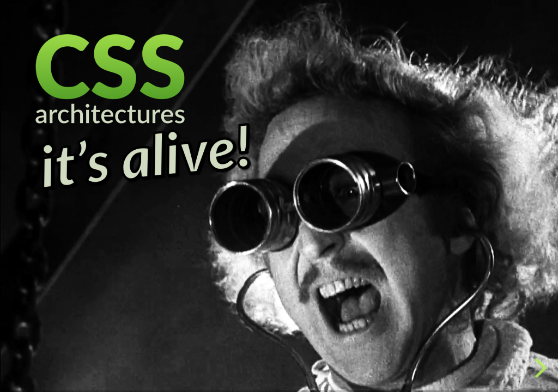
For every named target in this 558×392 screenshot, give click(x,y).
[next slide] (539, 368)
